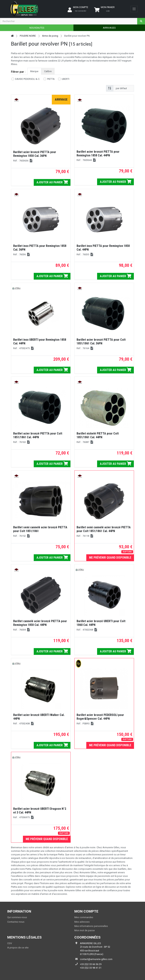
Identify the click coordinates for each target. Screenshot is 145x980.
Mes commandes (84, 917)
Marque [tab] (34, 71)
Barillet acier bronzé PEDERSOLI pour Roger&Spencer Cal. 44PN (100, 717)
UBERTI (66, 79)
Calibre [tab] (48, 71)
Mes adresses (82, 922)
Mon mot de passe (85, 930)
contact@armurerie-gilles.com (96, 959)
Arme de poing (50, 36)
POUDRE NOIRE (28, 36)
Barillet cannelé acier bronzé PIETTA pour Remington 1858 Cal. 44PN (40, 623)
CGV (10, 943)
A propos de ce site (18, 948)
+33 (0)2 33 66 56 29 (91, 964)
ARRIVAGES (109, 28)
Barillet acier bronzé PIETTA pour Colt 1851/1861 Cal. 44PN (38, 435)
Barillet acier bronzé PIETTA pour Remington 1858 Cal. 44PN (98, 154)
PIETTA (51, 79)
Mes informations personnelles (91, 926)
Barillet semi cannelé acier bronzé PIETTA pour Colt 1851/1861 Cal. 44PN (104, 529)
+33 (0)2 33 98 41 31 (91, 968)
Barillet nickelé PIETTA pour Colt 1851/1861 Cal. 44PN (98, 435)
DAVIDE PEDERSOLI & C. (28, 79)
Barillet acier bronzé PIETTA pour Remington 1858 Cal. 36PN (35, 154)
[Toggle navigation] (134, 9)
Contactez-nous (16, 922)
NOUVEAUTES (37, 28)
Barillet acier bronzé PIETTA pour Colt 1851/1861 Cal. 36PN (101, 342)
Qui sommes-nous (17, 917)
